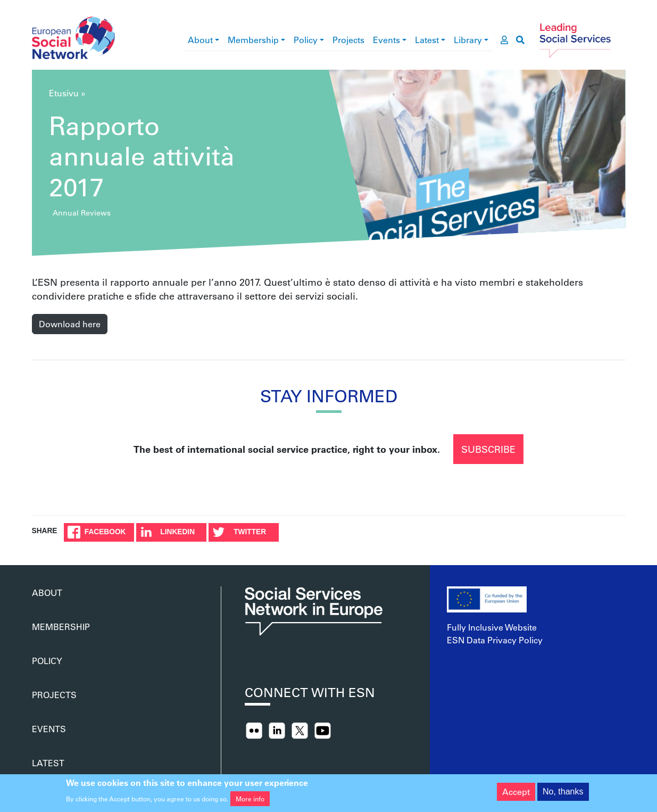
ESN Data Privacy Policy (495, 640)
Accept (516, 795)
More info (250, 802)
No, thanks (563, 795)
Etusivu (64, 93)
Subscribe (488, 449)
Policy (306, 40)
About (200, 40)
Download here (70, 324)
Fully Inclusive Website (492, 627)
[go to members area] (504, 40)
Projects (348, 40)
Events (386, 40)
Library (468, 40)
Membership (253, 40)
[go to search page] (520, 40)
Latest (427, 40)
